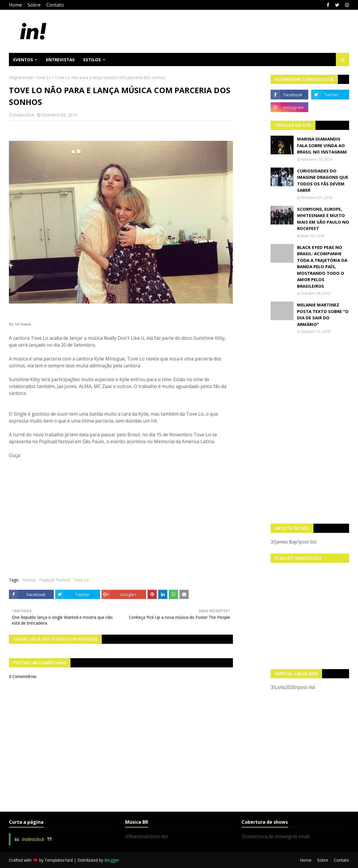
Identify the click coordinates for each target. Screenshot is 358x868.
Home (15, 5)
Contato (55, 5)
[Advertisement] (310, 429)
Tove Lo (44, 77)
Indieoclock (33, 839)
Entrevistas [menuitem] (60, 59)
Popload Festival (54, 580)
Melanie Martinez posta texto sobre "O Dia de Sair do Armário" (323, 314)
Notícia (29, 580)
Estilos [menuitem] (92, 59)
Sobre (34, 5)
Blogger (112, 860)
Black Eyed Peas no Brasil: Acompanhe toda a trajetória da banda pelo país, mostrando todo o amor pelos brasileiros (322, 267)
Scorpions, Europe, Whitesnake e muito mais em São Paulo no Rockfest (323, 219)
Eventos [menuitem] (23, 59)
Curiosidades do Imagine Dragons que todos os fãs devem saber (323, 180)
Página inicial (21, 77)
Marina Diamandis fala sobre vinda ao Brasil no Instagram (322, 145)
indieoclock (24, 115)
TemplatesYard (59, 860)
